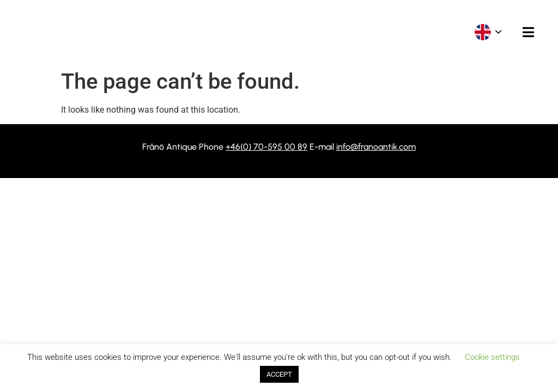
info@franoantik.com (376, 147)
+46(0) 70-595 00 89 (266, 147)
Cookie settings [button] (492, 357)
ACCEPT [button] (279, 374)
